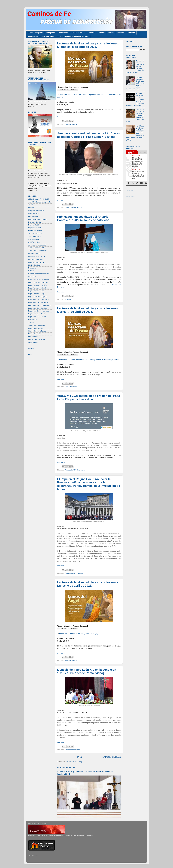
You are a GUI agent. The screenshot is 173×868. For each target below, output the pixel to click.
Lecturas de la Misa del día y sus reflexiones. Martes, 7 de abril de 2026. (88, 310)
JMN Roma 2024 (34, 242)
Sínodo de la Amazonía (37, 325)
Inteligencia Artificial (35, 231)
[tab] (132, 152)
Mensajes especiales (72, 750)
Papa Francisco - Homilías (38, 285)
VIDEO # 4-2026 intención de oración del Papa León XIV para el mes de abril (89, 397)
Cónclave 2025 (34, 213)
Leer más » (61, 117)
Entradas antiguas (112, 757)
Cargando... (130, 190)
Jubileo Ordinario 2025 (36, 248)
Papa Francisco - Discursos (38, 282)
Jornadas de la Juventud (37, 245)
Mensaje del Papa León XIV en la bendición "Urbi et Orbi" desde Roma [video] (87, 671)
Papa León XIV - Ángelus (74, 573)
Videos (111, 33)
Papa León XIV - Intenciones (75, 470)
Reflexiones (63, 33)
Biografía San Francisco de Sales (41, 36)
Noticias (92, 33)
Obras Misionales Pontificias (39, 274)
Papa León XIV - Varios (73, 208)
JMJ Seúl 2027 (34, 239)
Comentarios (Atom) (75, 762)
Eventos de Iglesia (35, 33)
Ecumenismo (33, 216)
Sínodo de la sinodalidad (37, 331)
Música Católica (34, 265)
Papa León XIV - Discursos (38, 302)
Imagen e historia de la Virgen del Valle (73, 36)
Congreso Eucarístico (36, 211)
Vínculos (121, 33)
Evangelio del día (71, 124)
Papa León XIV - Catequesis (39, 299)
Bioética (31, 208)
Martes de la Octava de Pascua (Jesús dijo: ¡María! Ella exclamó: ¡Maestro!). (90, 360)
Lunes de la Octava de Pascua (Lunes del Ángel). (79, 634)
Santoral (31, 322)
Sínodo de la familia (35, 328)
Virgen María (33, 342)
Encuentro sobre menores (38, 219)
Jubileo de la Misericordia (37, 251)
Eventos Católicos (35, 225)
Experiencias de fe (35, 228)
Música (102, 33)
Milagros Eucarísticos (36, 262)
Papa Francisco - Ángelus (38, 297)
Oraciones (32, 277)
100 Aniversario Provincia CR (39, 199)
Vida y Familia (33, 337)
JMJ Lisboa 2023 (34, 236)
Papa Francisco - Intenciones (39, 288)
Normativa (32, 268)
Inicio (80, 757)
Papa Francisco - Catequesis (39, 279)
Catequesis (51, 33)
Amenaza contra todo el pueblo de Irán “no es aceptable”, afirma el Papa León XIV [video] (89, 135)
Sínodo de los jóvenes (36, 334)
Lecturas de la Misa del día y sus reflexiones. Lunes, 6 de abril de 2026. (88, 584)
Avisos (31, 205)
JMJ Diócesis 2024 (35, 234)
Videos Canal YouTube (37, 340)
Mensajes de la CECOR (37, 256)
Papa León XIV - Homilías (38, 308)
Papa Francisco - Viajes (37, 294)
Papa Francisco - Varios (37, 291)
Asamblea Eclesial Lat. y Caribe (40, 202)
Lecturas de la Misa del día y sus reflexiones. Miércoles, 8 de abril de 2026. (88, 45)
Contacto (131, 33)
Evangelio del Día (78, 33)
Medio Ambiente (34, 254)
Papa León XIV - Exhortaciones (40, 305)
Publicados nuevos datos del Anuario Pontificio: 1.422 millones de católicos (83, 218)
